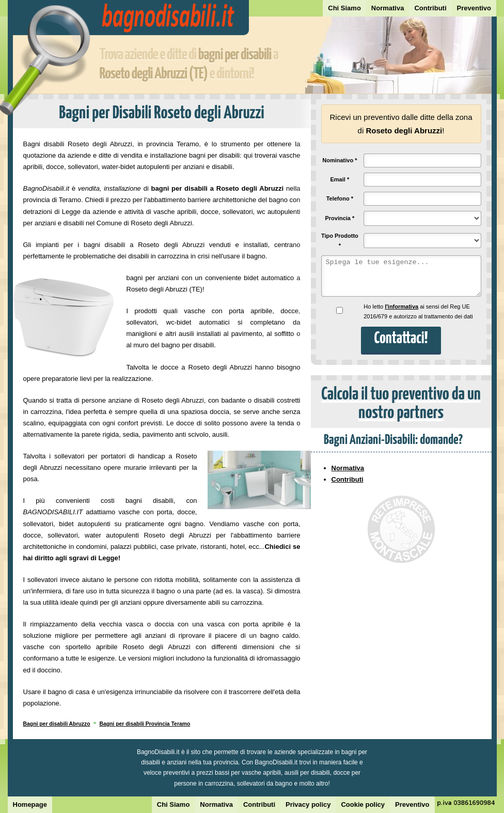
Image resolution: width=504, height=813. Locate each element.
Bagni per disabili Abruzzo (57, 724)
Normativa (388, 8)
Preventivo (474, 8)
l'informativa (401, 306)
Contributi (430, 8)
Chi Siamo (344, 8)
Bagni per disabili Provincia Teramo (145, 724)
